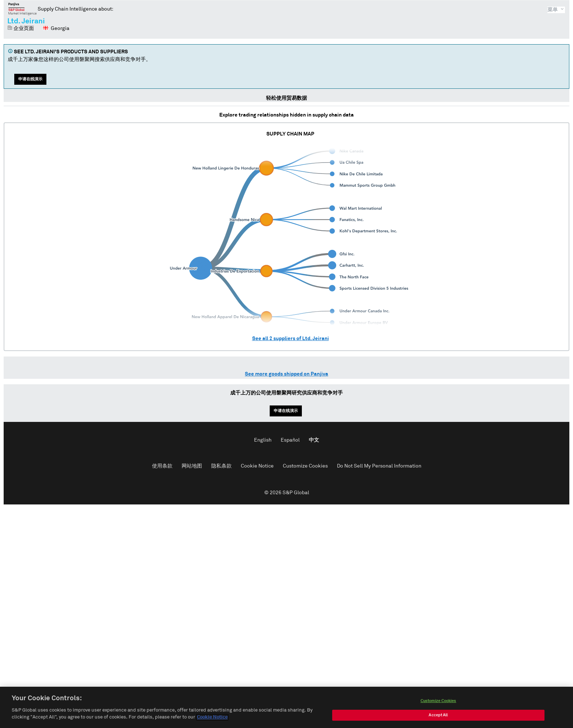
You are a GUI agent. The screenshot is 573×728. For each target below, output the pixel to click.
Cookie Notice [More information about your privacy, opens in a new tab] (212, 719)
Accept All (438, 717)
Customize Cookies (305, 466)
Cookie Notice (257, 466)
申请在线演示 (30, 79)
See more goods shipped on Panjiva (286, 374)
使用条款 (162, 466)
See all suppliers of (291, 339)
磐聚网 (22, 9)
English (263, 440)
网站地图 (192, 466)
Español (290, 440)
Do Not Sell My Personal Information (379, 466)
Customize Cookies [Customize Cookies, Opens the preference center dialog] (439, 703)
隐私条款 (221, 466)
